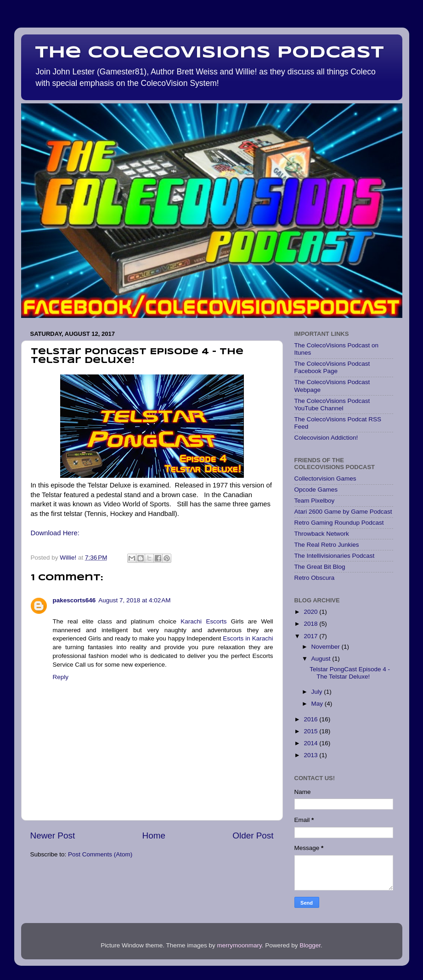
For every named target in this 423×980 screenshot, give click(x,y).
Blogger (310, 945)
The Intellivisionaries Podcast (335, 556)
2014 (311, 743)
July (318, 692)
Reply (61, 677)
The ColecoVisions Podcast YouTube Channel (332, 405)
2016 (311, 719)
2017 (311, 636)
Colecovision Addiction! (326, 438)
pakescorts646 (74, 600)
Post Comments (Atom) (100, 854)
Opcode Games (316, 490)
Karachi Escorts (203, 621)
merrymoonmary (239, 945)
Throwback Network (322, 534)
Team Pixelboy (315, 501)
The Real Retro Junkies (327, 545)
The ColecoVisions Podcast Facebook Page (332, 367)
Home (154, 836)
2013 (311, 755)
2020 (311, 612)
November (327, 647)
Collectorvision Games (325, 479)
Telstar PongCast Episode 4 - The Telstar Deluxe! (350, 673)
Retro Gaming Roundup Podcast (339, 523)
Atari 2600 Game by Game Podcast (343, 512)
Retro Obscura (315, 578)
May (318, 704)
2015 (311, 731)
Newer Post (53, 836)
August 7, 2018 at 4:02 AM (134, 600)
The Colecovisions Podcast (209, 53)
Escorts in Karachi (248, 638)
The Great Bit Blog (320, 567)
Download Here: (56, 533)
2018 (311, 624)
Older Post (253, 836)
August (322, 659)
